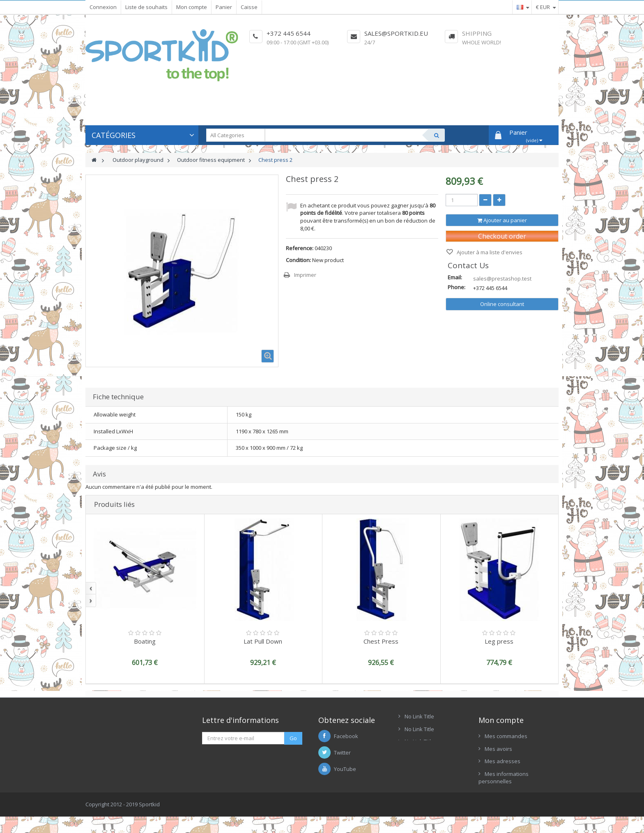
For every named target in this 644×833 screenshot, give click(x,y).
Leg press (499, 641)
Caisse (249, 7)
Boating (145, 641)
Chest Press (381, 641)
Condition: (298, 260)
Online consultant (502, 304)
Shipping (477, 33)
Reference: (300, 248)
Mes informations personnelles (504, 778)
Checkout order (502, 236)
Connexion (103, 7)
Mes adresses (503, 761)
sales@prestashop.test (502, 278)
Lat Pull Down (263, 641)
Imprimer (305, 275)
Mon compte (192, 7)
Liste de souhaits (146, 7)
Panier (224, 7)
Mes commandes (506, 736)
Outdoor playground (138, 160)
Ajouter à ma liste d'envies (489, 252)
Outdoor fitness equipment (211, 160)
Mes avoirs (498, 749)
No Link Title (419, 716)
